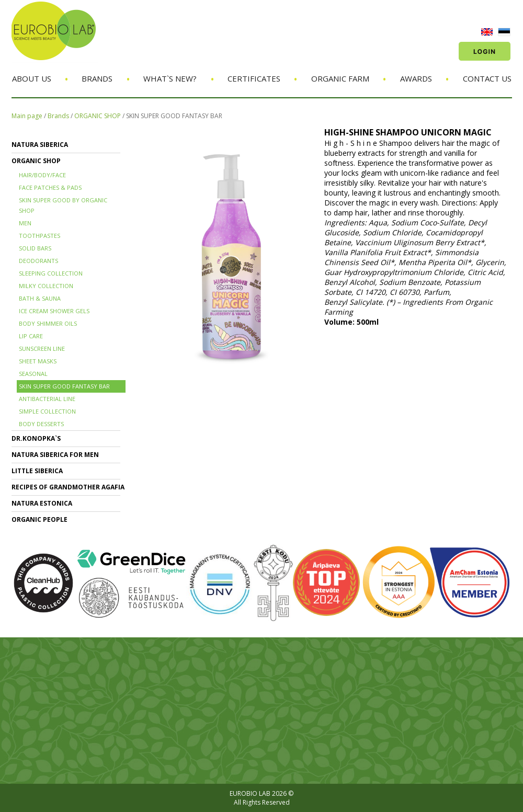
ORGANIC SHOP (98, 116)
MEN (25, 223)
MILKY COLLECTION (46, 286)
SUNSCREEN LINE (42, 348)
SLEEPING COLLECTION (51, 273)
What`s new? (170, 78)
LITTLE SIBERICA (37, 471)
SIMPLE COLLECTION (47, 411)
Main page (27, 116)
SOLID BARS (35, 248)
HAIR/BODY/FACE (42, 175)
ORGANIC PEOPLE (39, 519)
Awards (416, 78)
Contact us (487, 78)
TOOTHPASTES (39, 236)
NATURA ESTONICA (42, 503)
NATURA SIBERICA (40, 145)
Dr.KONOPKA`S (36, 438)
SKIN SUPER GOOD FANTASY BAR (174, 116)
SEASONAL (33, 374)
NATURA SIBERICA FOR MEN (55, 455)
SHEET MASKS (38, 361)
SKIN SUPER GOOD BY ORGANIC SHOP (63, 205)
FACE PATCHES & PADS (50, 187)
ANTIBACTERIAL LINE (47, 399)
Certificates (254, 78)
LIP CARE (31, 336)
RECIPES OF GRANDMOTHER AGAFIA (68, 487)
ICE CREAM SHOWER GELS (54, 311)
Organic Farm (340, 78)
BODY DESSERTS (41, 424)
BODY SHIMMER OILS (48, 323)
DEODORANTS (38, 261)
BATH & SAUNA (40, 298)
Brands (97, 78)
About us (32, 78)
